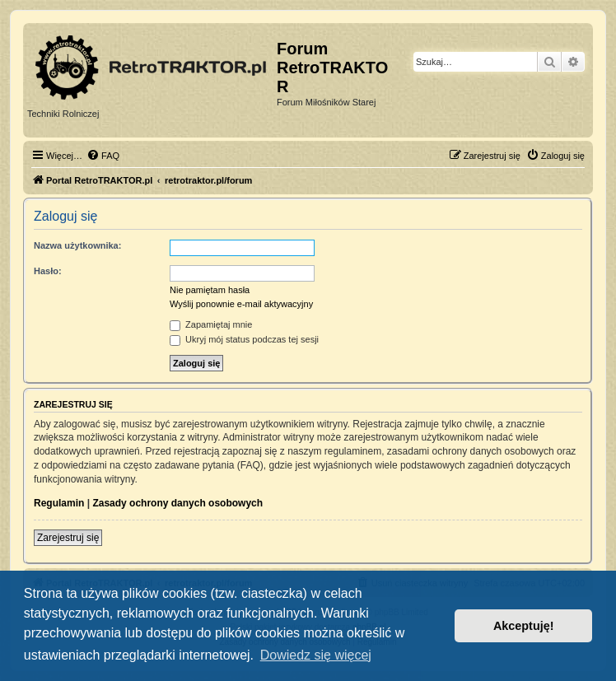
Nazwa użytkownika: (77, 245)
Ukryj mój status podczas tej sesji (244, 339)
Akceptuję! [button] (524, 626)
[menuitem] (103, 156)
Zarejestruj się (68, 538)
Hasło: (48, 271)
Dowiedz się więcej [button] (316, 655)
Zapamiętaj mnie (211, 324)
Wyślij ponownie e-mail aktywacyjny (241, 304)
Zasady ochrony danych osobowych (177, 503)
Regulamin (59, 503)
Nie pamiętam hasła (210, 290)
